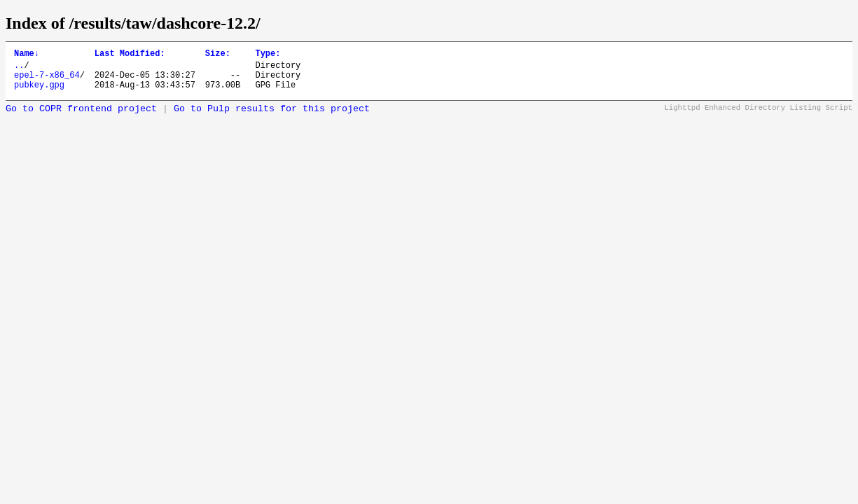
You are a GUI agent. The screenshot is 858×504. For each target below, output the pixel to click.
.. (19, 69)
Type (268, 55)
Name (27, 55)
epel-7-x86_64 (47, 81)
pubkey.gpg (39, 93)
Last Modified (130, 55)
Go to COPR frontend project (81, 117)
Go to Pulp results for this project (272, 117)
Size (218, 55)
